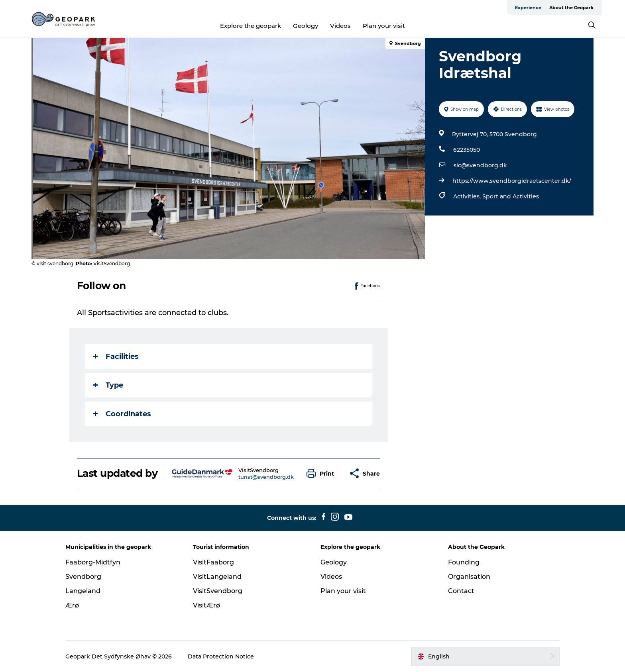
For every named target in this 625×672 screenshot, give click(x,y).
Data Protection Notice (221, 656)
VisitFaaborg (213, 562)
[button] (322, 473)
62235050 (467, 150)
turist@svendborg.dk (266, 477)
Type (108, 385)
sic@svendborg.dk (480, 165)
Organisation (469, 577)
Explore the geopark (251, 26)
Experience (528, 8)
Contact (461, 591)
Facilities (116, 357)
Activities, (468, 196)
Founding (464, 562)
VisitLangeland (217, 577)
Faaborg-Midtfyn (93, 562)
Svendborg (83, 577)
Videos (340, 26)
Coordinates (122, 414)
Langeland (83, 591)
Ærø (72, 605)
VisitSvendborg (218, 591)
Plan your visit (384, 26)
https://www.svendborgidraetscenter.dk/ (512, 181)
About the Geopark (571, 8)
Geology (306, 26)
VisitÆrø (206, 605)
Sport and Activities (511, 196)
